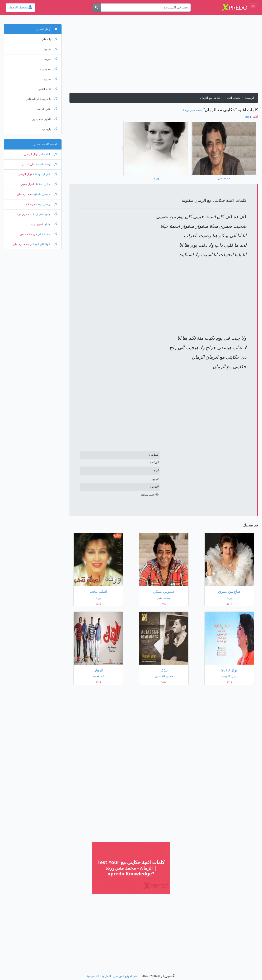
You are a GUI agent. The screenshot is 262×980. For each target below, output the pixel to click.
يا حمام (50, 39)
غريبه (51, 59)
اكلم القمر (48, 89)
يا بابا (50, 224)
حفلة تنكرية (46, 234)
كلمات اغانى (233, 98)
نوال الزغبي (31, 154)
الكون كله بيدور (45, 119)
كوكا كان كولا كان (43, 244)
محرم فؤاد (30, 204)
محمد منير (196, 110)
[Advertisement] (164, 56)
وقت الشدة (46, 164)
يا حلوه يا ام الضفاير (42, 99)
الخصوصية (93, 976)
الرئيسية (250, 98)
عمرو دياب (37, 224)
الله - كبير (48, 154)
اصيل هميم (27, 184)
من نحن (118, 976)
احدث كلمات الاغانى (45, 144)
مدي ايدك (48, 69)
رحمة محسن (27, 234)
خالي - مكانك (45, 184)
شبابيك (50, 49)
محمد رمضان (25, 194)
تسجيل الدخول (20, 7)
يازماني (50, 129)
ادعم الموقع (132, 976)
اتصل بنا (106, 976)
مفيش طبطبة (45, 194)
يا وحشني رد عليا (43, 214)
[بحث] (97, 8)
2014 (251, 117)
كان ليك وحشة (45, 174)
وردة (186, 110)
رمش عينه (47, 204)
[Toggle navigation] (253, 7)
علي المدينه (47, 109)
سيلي (51, 79)
